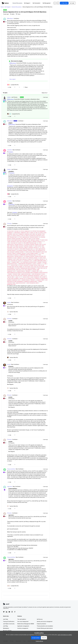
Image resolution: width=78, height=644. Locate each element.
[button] (64, 3)
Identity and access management (45, 621)
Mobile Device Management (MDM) (26, 624)
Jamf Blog (5, 626)
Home (2, 7)
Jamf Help (6, 619)
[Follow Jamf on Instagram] (12, 612)
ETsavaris (9, 223)
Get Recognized (47, 3)
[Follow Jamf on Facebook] (15, 612)
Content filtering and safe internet (45, 628)
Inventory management (23, 628)
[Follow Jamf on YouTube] (9, 612)
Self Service (40, 619)
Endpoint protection (41, 624)
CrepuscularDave (11, 469)
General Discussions (17, 3)
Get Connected (37, 3)
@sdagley (11, 152)
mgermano (10, 486)
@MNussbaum (13, 63)
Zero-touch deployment (23, 621)
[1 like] (12, 312)
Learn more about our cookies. (65, 635)
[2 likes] (13, 85)
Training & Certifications (9, 621)
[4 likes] (13, 114)
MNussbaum (10, 18)
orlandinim (10, 150)
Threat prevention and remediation (45, 626)
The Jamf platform (22, 619)
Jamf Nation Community (9, 624)
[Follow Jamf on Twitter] (4, 612)
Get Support (27, 3)
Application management (23, 626)
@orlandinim (10, 186)
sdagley (9, 97)
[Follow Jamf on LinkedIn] (7, 612)
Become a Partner (7, 631)
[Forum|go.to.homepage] (5, 3)
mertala (9, 302)
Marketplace (6, 628)
